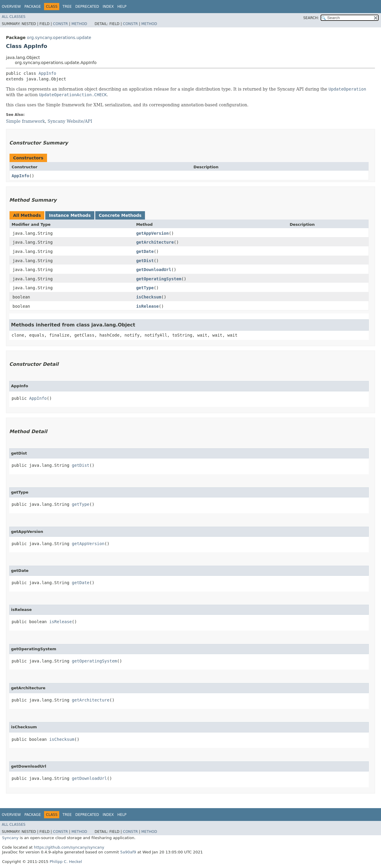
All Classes (14, 17)
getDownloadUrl (154, 270)
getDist (145, 261)
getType (145, 288)
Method (79, 24)
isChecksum (149, 297)
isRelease (147, 306)
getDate (145, 251)
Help (122, 7)
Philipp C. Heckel (66, 862)
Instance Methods (70, 215)
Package (33, 7)
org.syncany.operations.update (59, 38)
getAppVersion (152, 233)
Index (108, 7)
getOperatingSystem (159, 279)
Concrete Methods (120, 215)
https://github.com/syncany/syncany (69, 847)
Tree (67, 7)
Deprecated (87, 7)
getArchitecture (155, 242)
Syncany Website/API (70, 121)
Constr (60, 24)
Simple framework (25, 121)
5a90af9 (128, 852)
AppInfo (47, 73)
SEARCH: (311, 18)
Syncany (10, 838)
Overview (11, 7)
